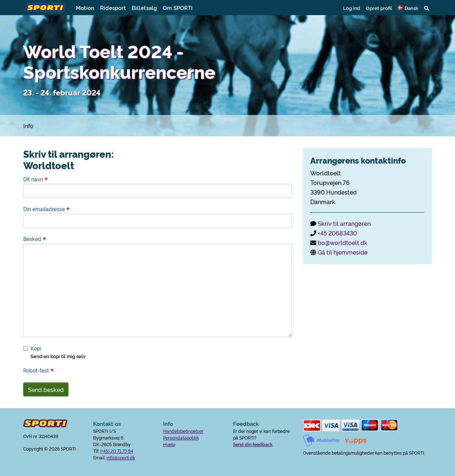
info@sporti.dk (121, 457)
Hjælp (169, 444)
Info (28, 126)
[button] (408, 8)
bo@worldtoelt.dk (343, 242)
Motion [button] (85, 8)
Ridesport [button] (113, 8)
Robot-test (38, 370)
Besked (35, 239)
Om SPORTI (178, 8)
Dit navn (36, 179)
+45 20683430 (337, 233)
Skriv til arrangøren (344, 223)
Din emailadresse (46, 209)
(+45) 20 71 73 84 (117, 451)
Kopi (36, 348)
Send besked (46, 389)
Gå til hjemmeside (343, 252)
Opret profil (379, 8)
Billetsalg (144, 8)
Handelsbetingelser (183, 431)
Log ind (352, 8)
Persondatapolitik (181, 437)
